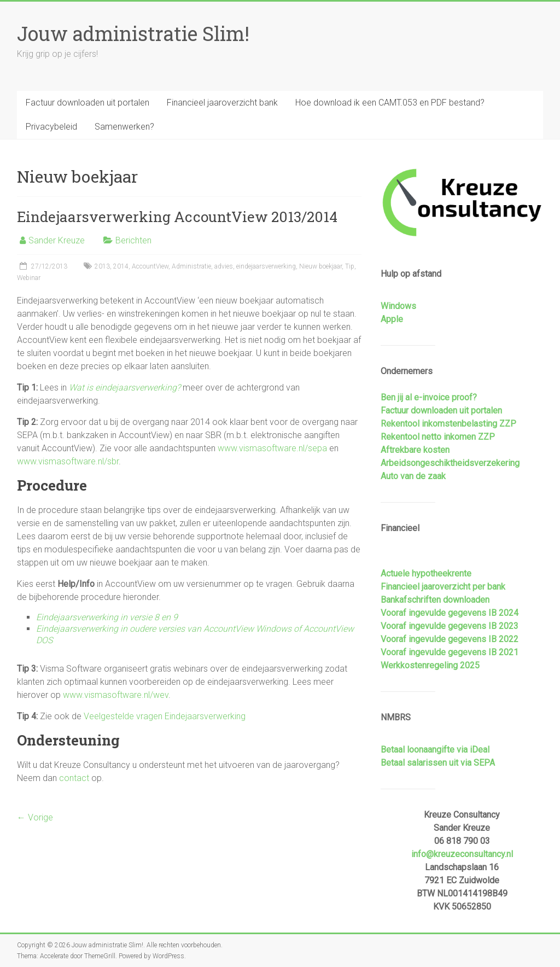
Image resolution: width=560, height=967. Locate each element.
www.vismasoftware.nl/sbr (68, 461)
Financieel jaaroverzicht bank (222, 103)
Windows (398, 306)
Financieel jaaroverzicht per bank (443, 587)
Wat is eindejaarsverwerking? (125, 388)
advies (224, 266)
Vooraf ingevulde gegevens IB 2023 (450, 626)
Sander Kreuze (57, 240)
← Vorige (35, 817)
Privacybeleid (51, 127)
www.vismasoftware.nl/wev (116, 695)
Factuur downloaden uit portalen (87, 103)
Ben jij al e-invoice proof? (429, 397)
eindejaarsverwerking (266, 266)
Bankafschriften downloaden (435, 600)
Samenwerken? (124, 127)
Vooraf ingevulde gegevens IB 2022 (450, 639)
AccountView (150, 266)
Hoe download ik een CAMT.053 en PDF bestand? (390, 103)
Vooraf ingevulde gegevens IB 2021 (450, 652)
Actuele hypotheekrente (426, 573)
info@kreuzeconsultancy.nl (462, 854)
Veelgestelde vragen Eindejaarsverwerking (165, 716)
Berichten (133, 240)
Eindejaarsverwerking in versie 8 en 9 (107, 617)
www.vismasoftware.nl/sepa (272, 448)
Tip (350, 266)
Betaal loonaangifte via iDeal (435, 750)
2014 (121, 266)
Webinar (29, 278)
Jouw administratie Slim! (133, 33)
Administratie (191, 266)
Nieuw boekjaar (320, 266)
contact (74, 778)
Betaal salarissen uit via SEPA (438, 763)
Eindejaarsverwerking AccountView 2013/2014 (177, 217)
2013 (102, 266)
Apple (392, 319)
